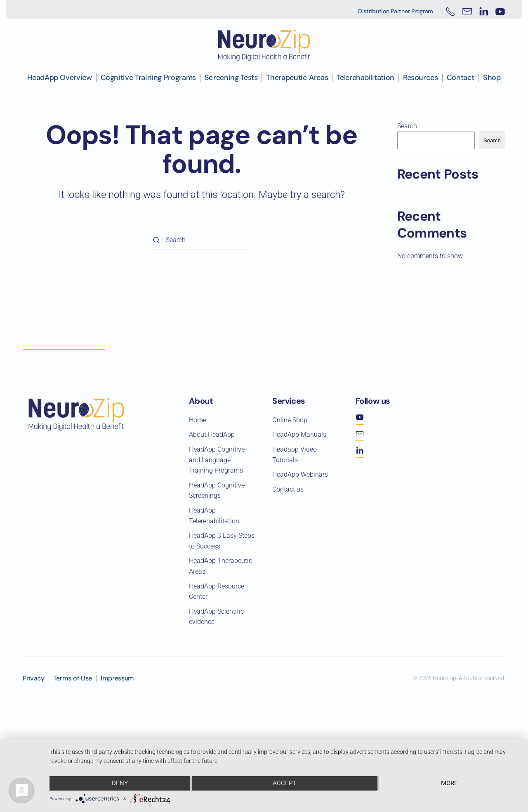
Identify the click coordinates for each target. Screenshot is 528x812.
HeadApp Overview (59, 78)
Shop (492, 78)
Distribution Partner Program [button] (396, 11)
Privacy (34, 678)
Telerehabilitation (365, 78)
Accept (285, 784)
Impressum (117, 678)
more (450, 784)
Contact (461, 78)
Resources (421, 78)
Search (407, 126)
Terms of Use (73, 678)
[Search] (202, 240)
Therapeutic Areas (297, 78)
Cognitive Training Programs (148, 78)
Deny (119, 784)
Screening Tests (231, 78)
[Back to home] (264, 45)
